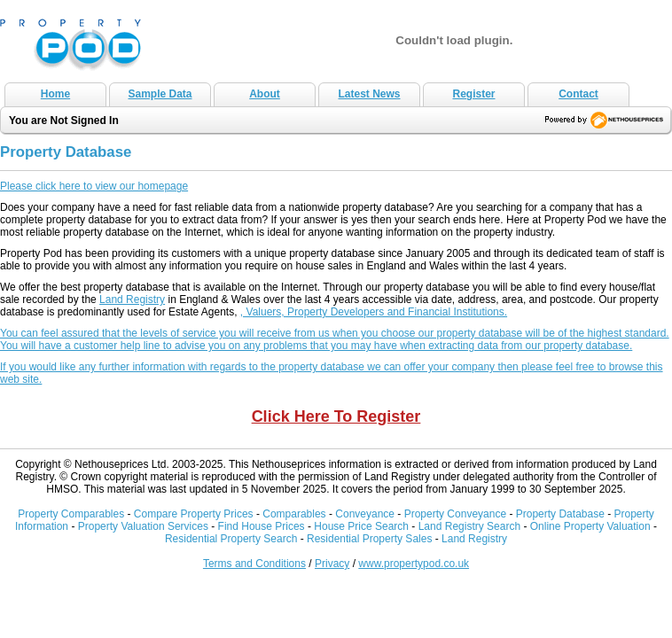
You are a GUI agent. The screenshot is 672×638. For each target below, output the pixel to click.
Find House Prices (262, 526)
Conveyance (365, 514)
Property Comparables (71, 514)
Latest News (369, 94)
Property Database (560, 514)
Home (55, 94)
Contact (578, 94)
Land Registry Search (469, 526)
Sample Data (160, 94)
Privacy (332, 564)
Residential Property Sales (369, 539)
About (265, 94)
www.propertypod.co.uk (414, 564)
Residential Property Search (231, 539)
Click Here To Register (336, 416)
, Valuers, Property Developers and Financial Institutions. (374, 312)
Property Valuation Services (143, 526)
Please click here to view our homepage (94, 186)
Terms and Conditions (254, 564)
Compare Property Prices (194, 514)
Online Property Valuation (590, 526)
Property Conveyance (457, 514)
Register (473, 94)
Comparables (294, 514)
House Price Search (361, 526)
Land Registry (132, 300)
